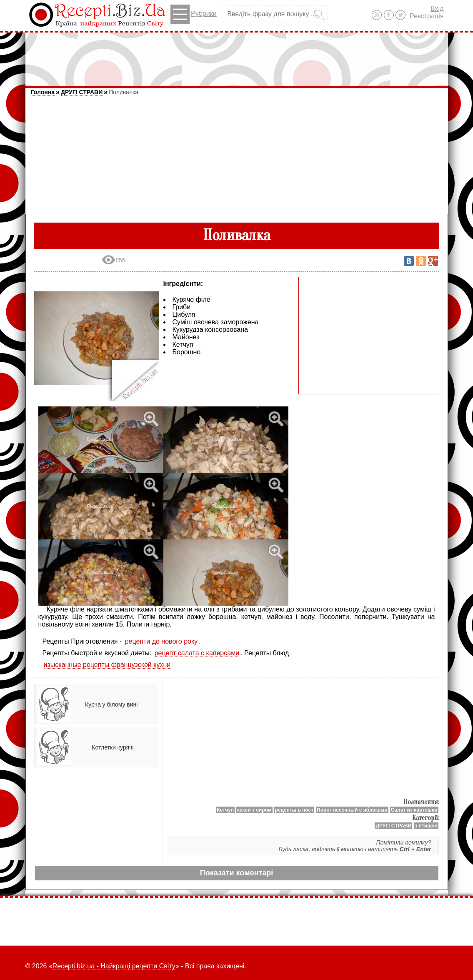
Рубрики (194, 14)
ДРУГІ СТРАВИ (82, 92)
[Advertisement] (237, 55)
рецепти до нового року (161, 641)
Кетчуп (225, 810)
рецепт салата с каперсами (197, 653)
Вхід (437, 9)
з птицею (426, 826)
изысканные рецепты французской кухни (107, 665)
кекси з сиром (254, 810)
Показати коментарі (236, 873)
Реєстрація (427, 16)
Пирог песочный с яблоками (352, 810)
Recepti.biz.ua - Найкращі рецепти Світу (114, 966)
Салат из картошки (414, 810)
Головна (43, 92)
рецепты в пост (294, 810)
